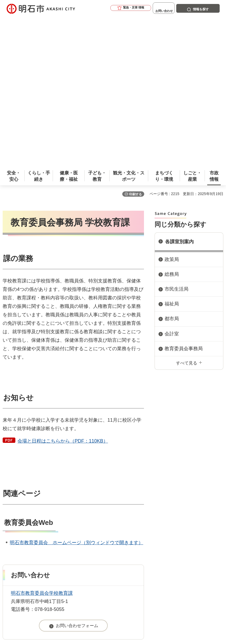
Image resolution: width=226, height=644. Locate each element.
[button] (115, 8)
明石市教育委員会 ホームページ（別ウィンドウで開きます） (76, 392)
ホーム (8, 506)
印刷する (135, 43)
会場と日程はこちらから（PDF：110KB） (63, 290)
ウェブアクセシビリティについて (120, 525)
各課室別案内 (179, 91)
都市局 (172, 168)
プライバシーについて (48, 533)
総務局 (172, 123)
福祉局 (172, 153)
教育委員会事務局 (184, 198)
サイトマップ (144, 533)
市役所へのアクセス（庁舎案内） (65, 506)
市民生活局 (177, 138)
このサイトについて (46, 525)
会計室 (172, 183)
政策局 (172, 109)
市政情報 (25, 506)
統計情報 (135, 592)
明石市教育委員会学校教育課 (42, 442)
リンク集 (101, 533)
